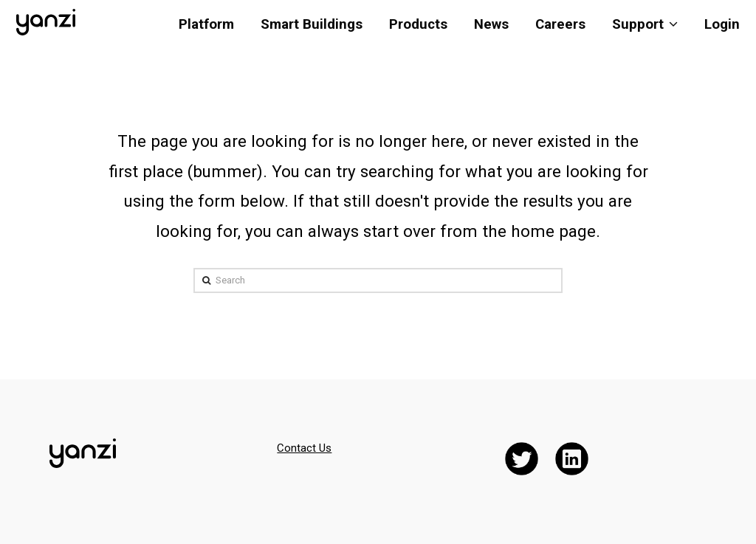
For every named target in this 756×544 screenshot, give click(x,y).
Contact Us (304, 448)
